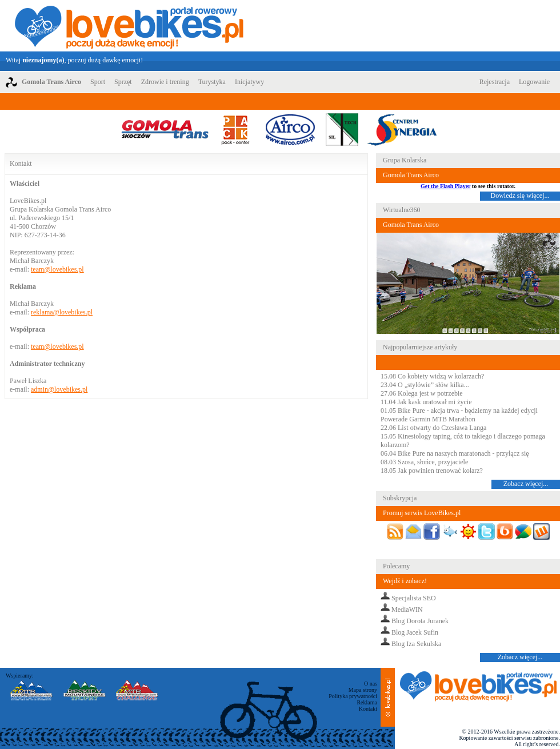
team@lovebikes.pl (57, 269)
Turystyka (212, 82)
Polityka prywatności (353, 696)
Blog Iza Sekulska (416, 644)
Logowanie (534, 82)
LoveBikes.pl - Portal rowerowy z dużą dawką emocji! (129, 26)
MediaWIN (407, 609)
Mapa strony (363, 690)
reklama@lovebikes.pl (62, 312)
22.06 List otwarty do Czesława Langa (433, 428)
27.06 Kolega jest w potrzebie (422, 393)
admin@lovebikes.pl (59, 389)
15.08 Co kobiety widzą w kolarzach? (432, 376)
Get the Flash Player (445, 186)
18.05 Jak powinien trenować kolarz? (432, 471)
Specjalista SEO (414, 598)
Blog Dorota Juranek (420, 621)
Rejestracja (495, 82)
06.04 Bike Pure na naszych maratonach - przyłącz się (455, 453)
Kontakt (368, 709)
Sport (98, 82)
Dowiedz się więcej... (520, 196)
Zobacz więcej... (526, 484)
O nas (371, 684)
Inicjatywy (249, 82)
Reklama (367, 702)
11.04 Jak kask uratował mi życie (426, 402)
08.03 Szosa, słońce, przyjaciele (424, 462)
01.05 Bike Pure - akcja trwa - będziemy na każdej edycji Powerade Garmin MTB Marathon (459, 415)
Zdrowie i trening (165, 82)
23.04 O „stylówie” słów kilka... (425, 385)
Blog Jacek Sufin (415, 632)
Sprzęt (123, 82)
